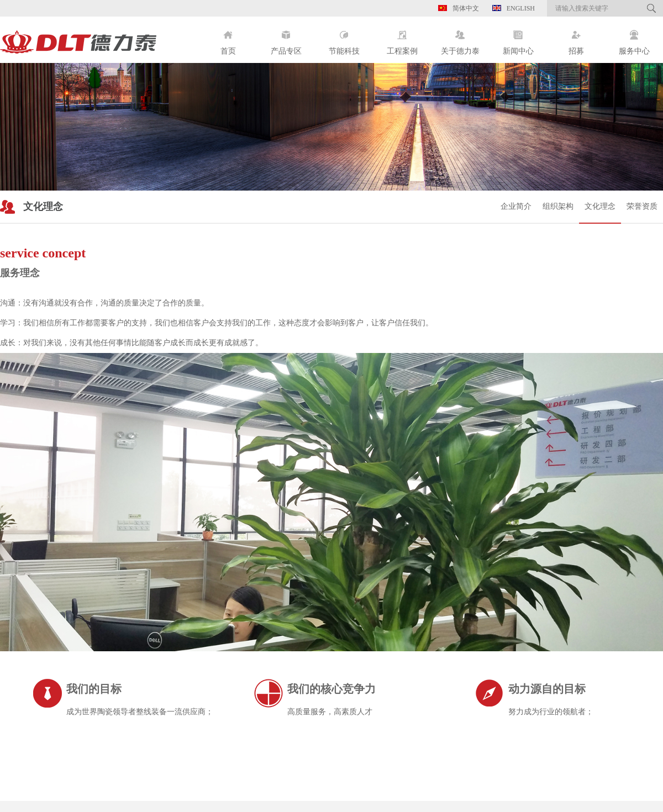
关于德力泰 (460, 38)
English (514, 8)
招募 (576, 38)
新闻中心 (518, 38)
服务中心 (634, 38)
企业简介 (516, 206)
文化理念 (600, 206)
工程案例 (402, 38)
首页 (228, 38)
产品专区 (286, 38)
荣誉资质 (642, 206)
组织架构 (558, 206)
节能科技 (344, 38)
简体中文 (459, 8)
